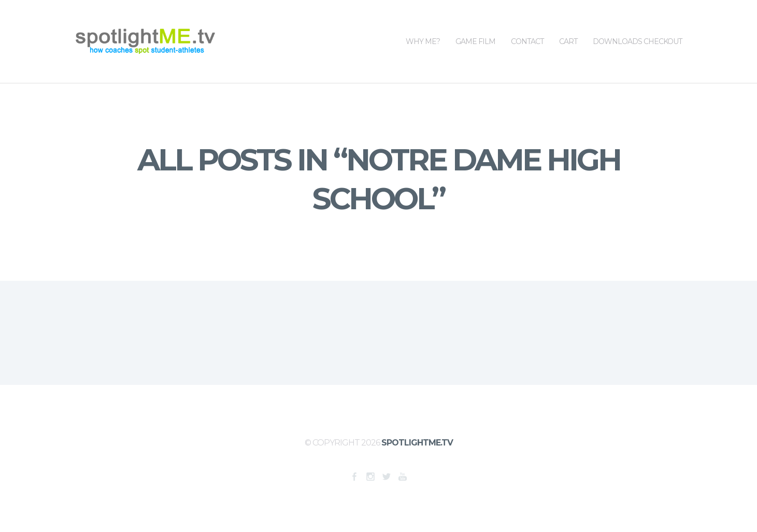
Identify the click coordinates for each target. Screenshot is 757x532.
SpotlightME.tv (417, 443)
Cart (568, 23)
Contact (527, 23)
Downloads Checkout (637, 23)
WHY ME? (423, 23)
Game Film (475, 23)
